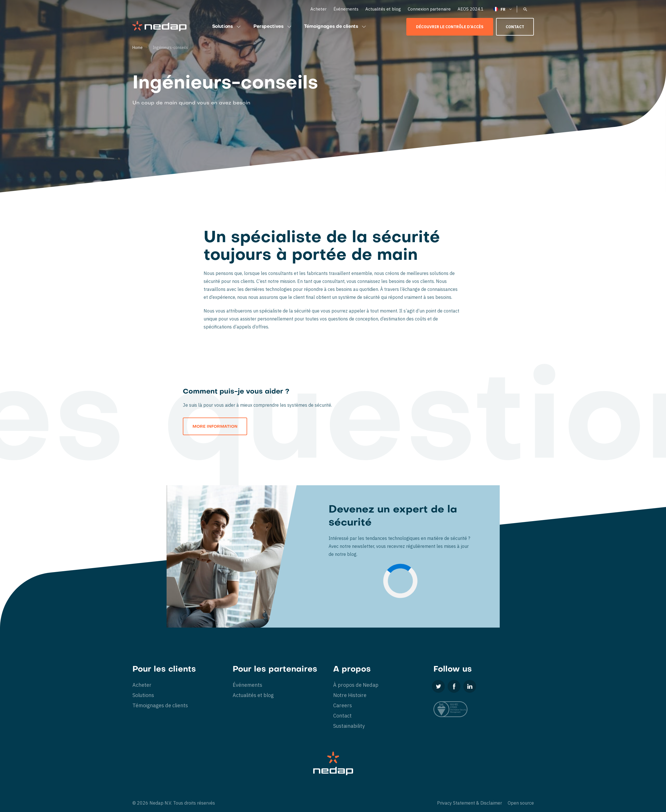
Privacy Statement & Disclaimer (470, 803)
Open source (521, 803)
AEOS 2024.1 (471, 9)
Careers (343, 705)
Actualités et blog (383, 9)
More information (215, 427)
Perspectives (273, 27)
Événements (346, 9)
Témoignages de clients (336, 27)
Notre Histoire (350, 695)
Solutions (227, 27)
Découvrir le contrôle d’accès (450, 27)
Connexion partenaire (429, 9)
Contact (515, 27)
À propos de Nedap (356, 685)
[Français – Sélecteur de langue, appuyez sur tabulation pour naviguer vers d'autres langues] (503, 9)
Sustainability (349, 726)
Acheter (318, 9)
